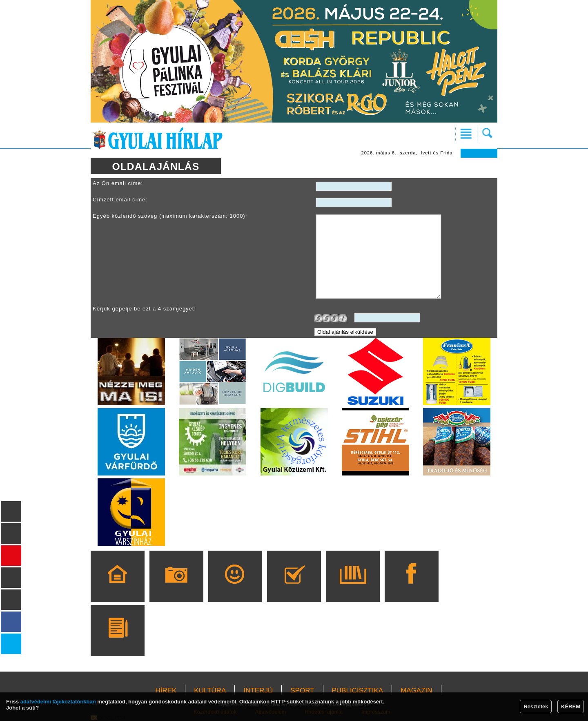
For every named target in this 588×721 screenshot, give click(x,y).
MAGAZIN (416, 691)
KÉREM (571, 706)
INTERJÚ (258, 691)
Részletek (536, 706)
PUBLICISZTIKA (358, 691)
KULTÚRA (210, 691)
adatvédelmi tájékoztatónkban (58, 702)
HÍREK (166, 691)
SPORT (302, 691)
